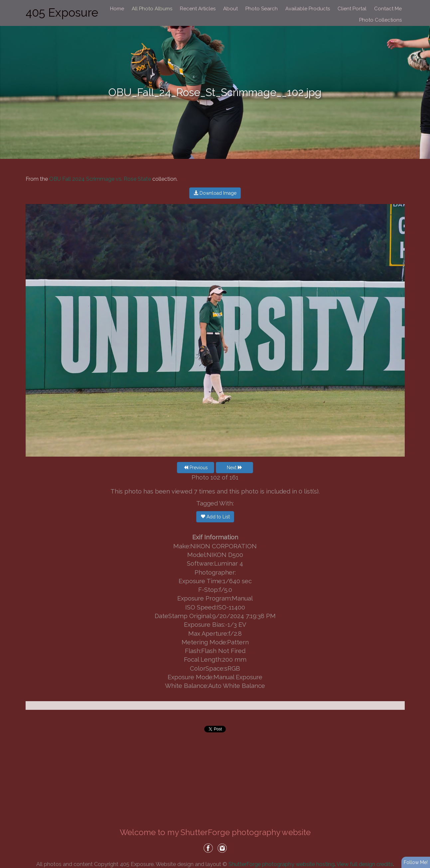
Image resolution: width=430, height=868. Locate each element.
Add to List (215, 517)
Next (235, 468)
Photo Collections (380, 20)
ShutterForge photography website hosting (282, 864)
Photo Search (262, 9)
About (230, 9)
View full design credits (365, 864)
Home (117, 9)
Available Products (308, 9)
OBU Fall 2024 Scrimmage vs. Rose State (100, 179)
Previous (196, 468)
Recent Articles (198, 9)
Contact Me (388, 9)
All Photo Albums (152, 9)
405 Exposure (62, 12)
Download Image (215, 193)
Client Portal (352, 9)
